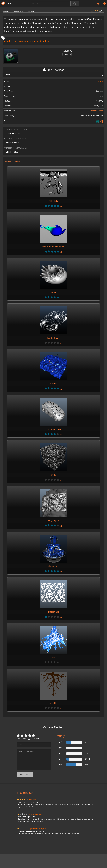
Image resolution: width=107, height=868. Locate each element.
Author (17, 161)
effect (14, 41)
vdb (40, 41)
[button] (9, 4)
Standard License (96, 111)
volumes (47, 41)
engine (21, 41)
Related (8, 161)
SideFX (100, 81)
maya (28, 41)
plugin (35, 41)
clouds (8, 41)
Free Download (53, 70)
